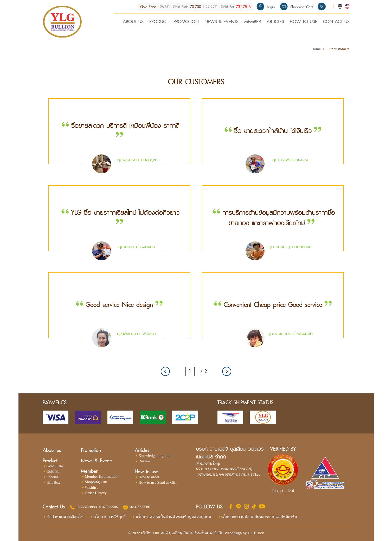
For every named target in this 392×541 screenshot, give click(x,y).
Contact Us (54, 507)
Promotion (91, 451)
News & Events (97, 461)
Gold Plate (55, 466)
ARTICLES (275, 22)
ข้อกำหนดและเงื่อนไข (65, 517)
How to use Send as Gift (158, 483)
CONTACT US (336, 22)
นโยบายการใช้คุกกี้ (110, 517)
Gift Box (53, 483)
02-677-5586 (108, 507)
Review (145, 461)
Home (316, 49)
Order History (96, 493)
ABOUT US (133, 22)
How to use (146, 472)
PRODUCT (159, 22)
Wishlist (91, 488)
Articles (142, 451)
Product (50, 461)
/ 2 (204, 371)
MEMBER (253, 22)
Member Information (101, 477)
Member (89, 471)
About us (52, 451)
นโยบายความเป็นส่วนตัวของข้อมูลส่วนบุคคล (173, 517)
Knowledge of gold (154, 456)
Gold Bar (54, 472)
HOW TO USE (304, 22)
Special (52, 477)
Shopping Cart (296, 7)
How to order (149, 477)
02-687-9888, (87, 507)
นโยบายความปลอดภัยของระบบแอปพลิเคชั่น (259, 517)
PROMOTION (186, 22)
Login (266, 7)
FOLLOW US (209, 507)
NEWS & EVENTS (221, 22)
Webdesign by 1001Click (244, 533)
